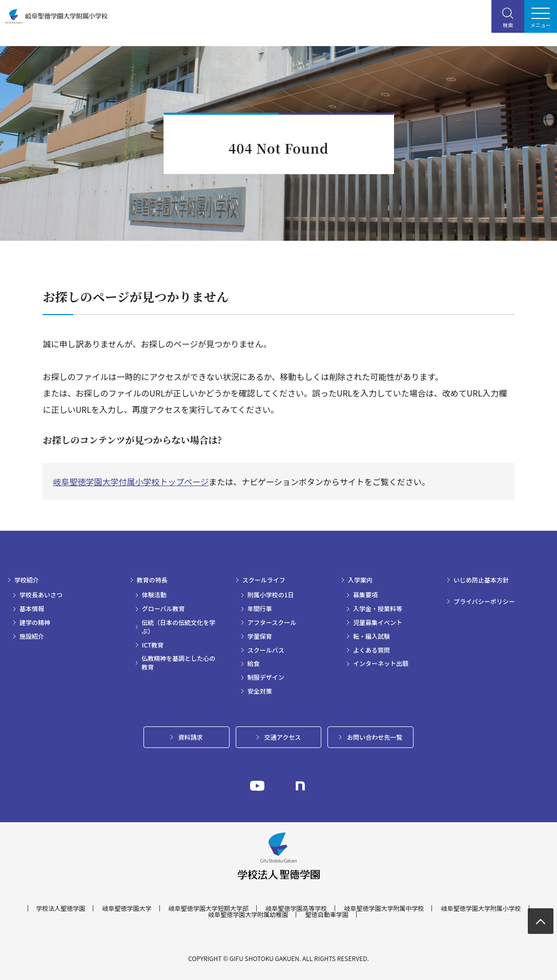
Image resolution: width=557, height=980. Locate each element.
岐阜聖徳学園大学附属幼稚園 (248, 914)
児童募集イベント (378, 622)
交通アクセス (283, 737)
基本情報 (32, 609)
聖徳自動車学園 (327, 914)
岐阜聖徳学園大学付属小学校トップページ (131, 482)
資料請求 (191, 737)
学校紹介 (27, 580)
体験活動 (154, 595)
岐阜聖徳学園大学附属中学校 (384, 908)
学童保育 (260, 636)
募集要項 (365, 595)
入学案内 (360, 580)
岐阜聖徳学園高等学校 (296, 908)
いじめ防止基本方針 (481, 580)
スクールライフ (264, 580)
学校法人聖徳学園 (60, 908)
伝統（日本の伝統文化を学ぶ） (178, 627)
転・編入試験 (372, 636)
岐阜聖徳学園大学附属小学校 (481, 908)
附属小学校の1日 (271, 595)
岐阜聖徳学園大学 (127, 908)
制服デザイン (266, 677)
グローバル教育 (163, 609)
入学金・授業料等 (378, 609)
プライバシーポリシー (484, 601)
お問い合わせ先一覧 (375, 737)
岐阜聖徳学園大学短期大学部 (209, 908)
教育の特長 (152, 580)
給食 (254, 663)
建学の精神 (35, 622)
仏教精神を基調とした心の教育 (178, 663)
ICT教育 (153, 645)
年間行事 (260, 609)
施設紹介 (32, 636)
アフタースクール (272, 622)
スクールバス (266, 650)
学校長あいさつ (41, 595)
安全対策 (260, 691)
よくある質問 (372, 650)
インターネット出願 (381, 663)
